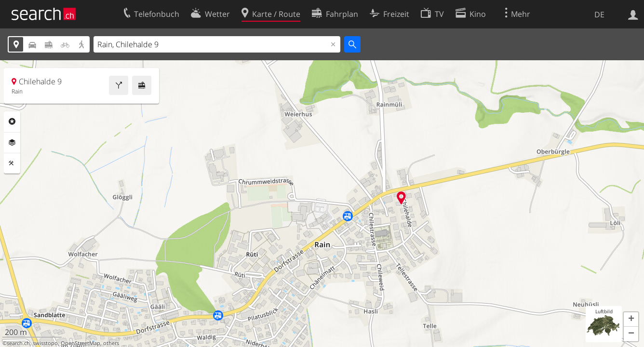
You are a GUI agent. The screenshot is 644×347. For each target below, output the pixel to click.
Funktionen (12, 163)
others (111, 343)
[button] (631, 320)
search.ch (18, 343)
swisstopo (45, 343)
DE (599, 14)
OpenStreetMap (80, 343)
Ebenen (12, 143)
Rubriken (12, 121)
